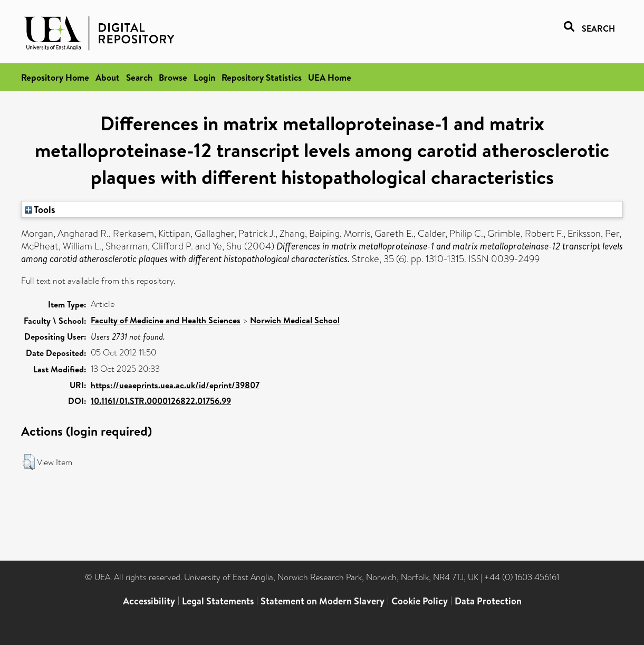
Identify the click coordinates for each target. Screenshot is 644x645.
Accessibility (149, 601)
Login (204, 77)
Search (139, 77)
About (108, 77)
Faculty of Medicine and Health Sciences (166, 320)
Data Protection (488, 601)
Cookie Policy (420, 601)
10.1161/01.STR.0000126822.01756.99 (161, 401)
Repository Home (55, 77)
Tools (40, 209)
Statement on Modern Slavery (323, 601)
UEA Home (330, 77)
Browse (173, 77)
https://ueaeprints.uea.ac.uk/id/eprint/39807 (175, 385)
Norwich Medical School (295, 320)
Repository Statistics (262, 77)
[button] (29, 462)
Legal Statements (218, 601)
